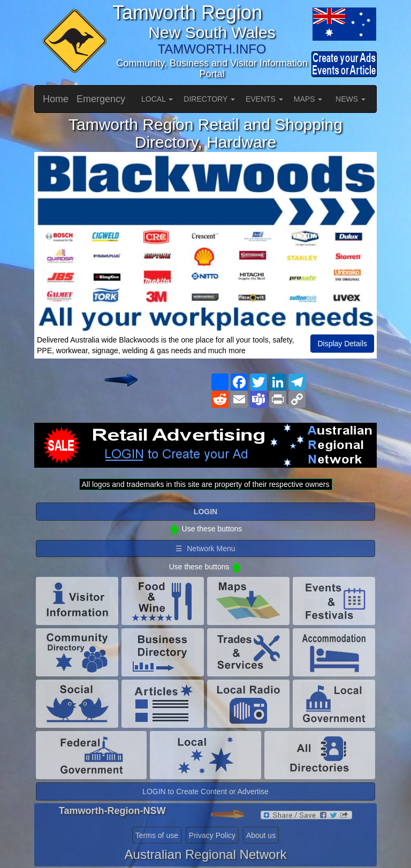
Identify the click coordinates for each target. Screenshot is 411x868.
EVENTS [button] (264, 99)
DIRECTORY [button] (209, 99)
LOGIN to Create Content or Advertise (205, 791)
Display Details (342, 344)
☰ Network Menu (205, 549)
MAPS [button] (308, 99)
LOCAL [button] (157, 99)
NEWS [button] (351, 99)
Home (56, 99)
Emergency (101, 99)
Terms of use (157, 835)
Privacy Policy (212, 835)
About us (261, 835)
